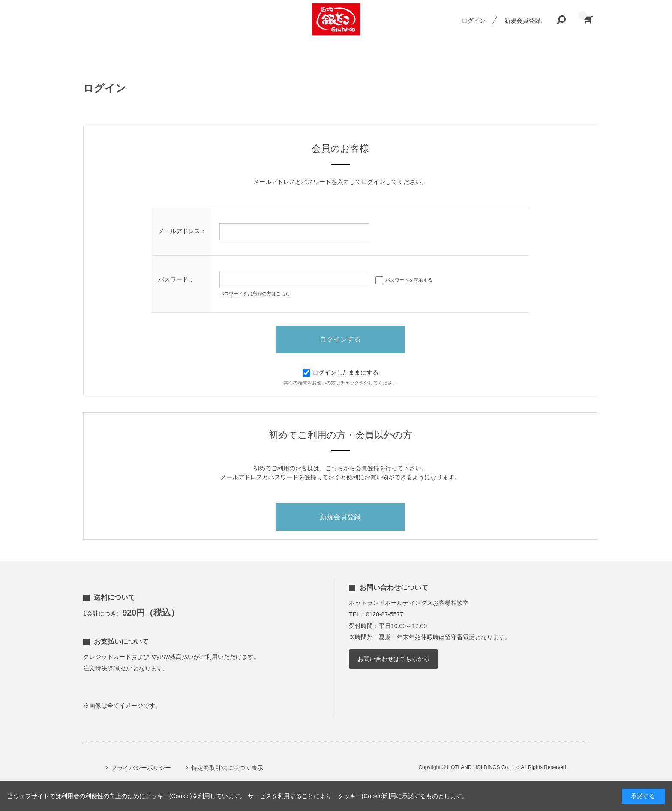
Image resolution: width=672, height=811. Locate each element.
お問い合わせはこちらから (393, 659)
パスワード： (176, 279)
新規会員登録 (522, 21)
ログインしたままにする (340, 372)
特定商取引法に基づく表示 (227, 768)
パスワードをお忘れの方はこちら (255, 294)
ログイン (474, 21)
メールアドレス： (182, 231)
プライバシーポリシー (141, 768)
